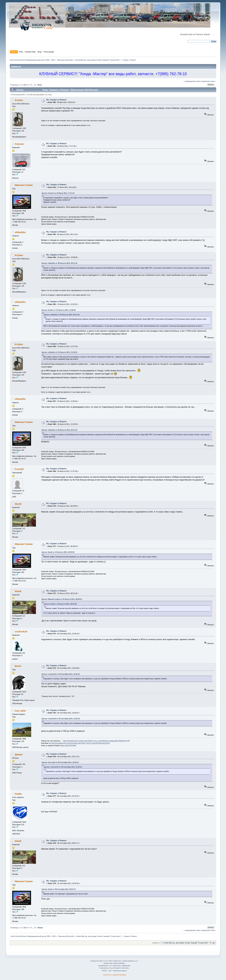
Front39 (19, 469)
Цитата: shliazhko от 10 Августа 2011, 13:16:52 (60, 352)
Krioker (19, 100)
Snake (18, 794)
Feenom (19, 144)
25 (35, 85)
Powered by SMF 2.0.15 (99, 961)
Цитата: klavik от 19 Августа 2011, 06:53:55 (58, 552)
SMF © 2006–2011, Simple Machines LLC (123, 961)
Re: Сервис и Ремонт (56, 100)
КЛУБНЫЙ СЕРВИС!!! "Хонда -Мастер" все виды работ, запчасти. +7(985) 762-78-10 (113, 74)
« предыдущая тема (192, 81)
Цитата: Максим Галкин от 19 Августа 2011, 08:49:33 (62, 599)
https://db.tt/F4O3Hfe (68, 746)
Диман (19, 754)
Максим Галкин (24, 185)
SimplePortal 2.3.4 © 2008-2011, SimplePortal (114, 966)
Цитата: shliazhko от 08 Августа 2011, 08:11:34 (60, 263)
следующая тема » (208, 81)
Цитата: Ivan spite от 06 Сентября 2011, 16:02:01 (60, 762)
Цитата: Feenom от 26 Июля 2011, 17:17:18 (58, 193)
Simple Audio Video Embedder (114, 963)
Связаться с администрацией (114, 975)
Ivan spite (20, 711)
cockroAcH (21, 631)
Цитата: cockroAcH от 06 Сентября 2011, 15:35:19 (61, 674)
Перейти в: (156, 943)
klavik (18, 504)
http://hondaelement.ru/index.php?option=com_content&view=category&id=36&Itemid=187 (96, 741)
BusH (18, 666)
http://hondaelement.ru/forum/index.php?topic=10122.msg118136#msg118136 (81, 743)
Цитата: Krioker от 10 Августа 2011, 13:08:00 (59, 310)
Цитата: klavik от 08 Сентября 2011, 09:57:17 (59, 889)
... (33, 85)
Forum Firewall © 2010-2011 (119, 968)
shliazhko (20, 232)
